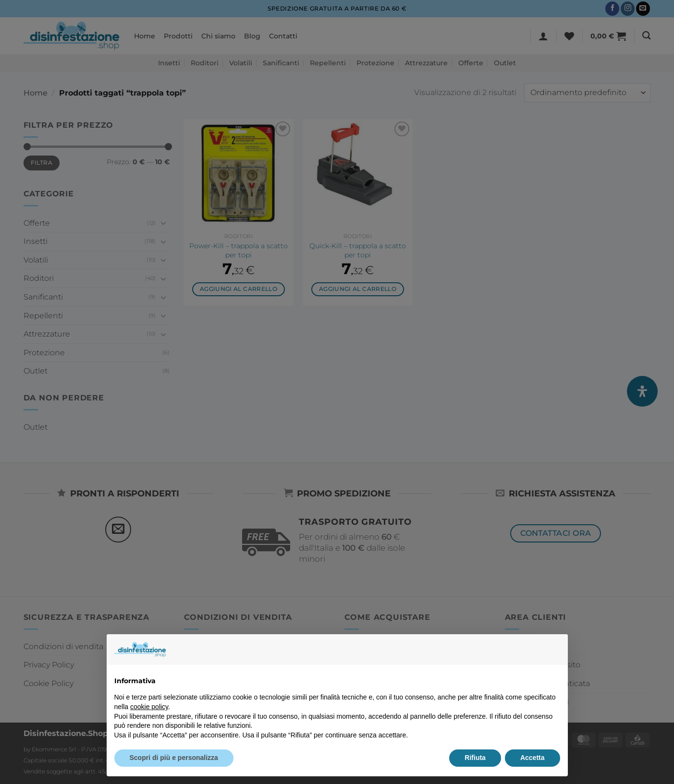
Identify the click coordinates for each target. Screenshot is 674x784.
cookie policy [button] (149, 707)
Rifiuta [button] (475, 758)
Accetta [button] (533, 758)
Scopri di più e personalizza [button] (174, 758)
